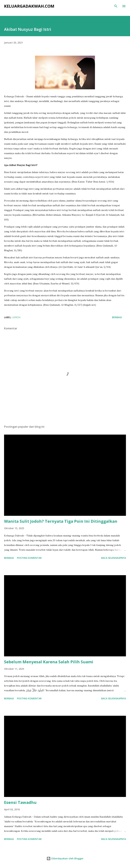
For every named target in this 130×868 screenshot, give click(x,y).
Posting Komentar (29, 558)
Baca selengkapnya (114, 558)
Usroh (16, 317)
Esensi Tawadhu (20, 802)
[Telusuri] (116, 6)
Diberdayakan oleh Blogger (65, 858)
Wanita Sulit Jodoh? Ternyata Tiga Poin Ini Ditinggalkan (61, 521)
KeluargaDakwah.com (29, 6)
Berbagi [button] (117, 317)
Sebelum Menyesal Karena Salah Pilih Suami (49, 662)
